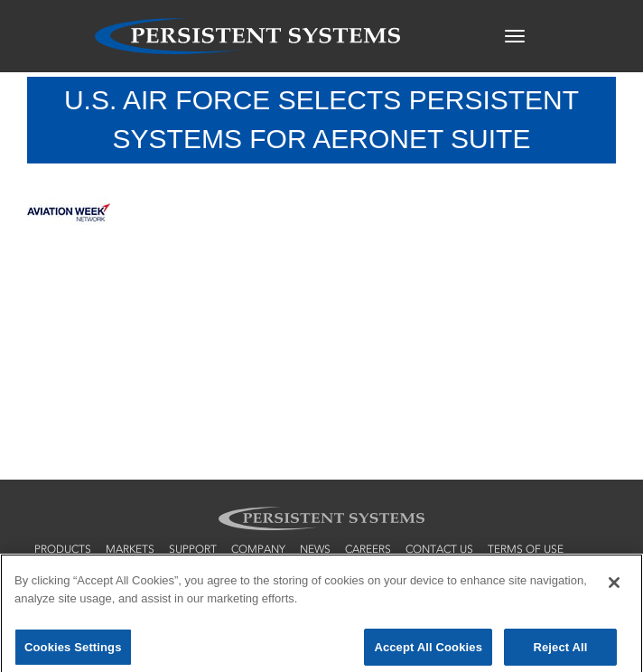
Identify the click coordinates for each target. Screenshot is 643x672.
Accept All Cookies (428, 650)
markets (130, 549)
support (193, 549)
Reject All (560, 650)
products (63, 549)
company (258, 549)
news (315, 549)
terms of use (526, 549)
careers (368, 549)
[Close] (614, 586)
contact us (439, 549)
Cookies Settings (73, 650)
